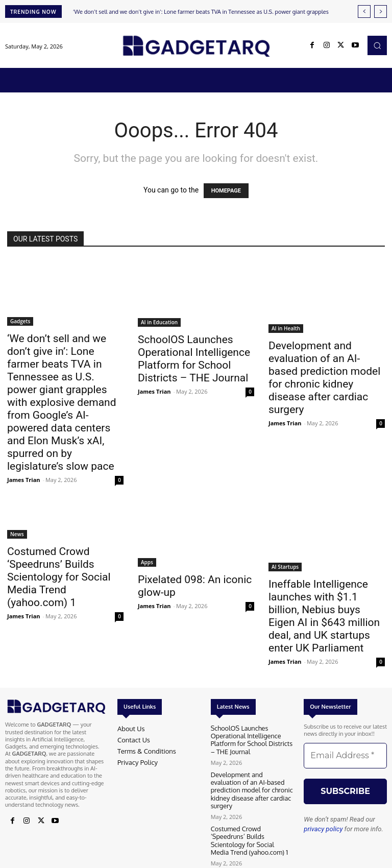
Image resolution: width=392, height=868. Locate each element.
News (17, 534)
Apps (147, 562)
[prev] (364, 11)
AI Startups (285, 567)
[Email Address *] (345, 756)
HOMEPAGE (226, 191)
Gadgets (20, 321)
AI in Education (159, 322)
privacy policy (323, 829)
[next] (381, 11)
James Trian (24, 480)
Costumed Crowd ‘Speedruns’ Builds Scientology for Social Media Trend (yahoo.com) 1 (59, 577)
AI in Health (286, 328)
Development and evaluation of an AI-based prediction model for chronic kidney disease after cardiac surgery (324, 378)
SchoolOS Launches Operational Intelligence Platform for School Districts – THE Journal (194, 359)
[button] (377, 45)
